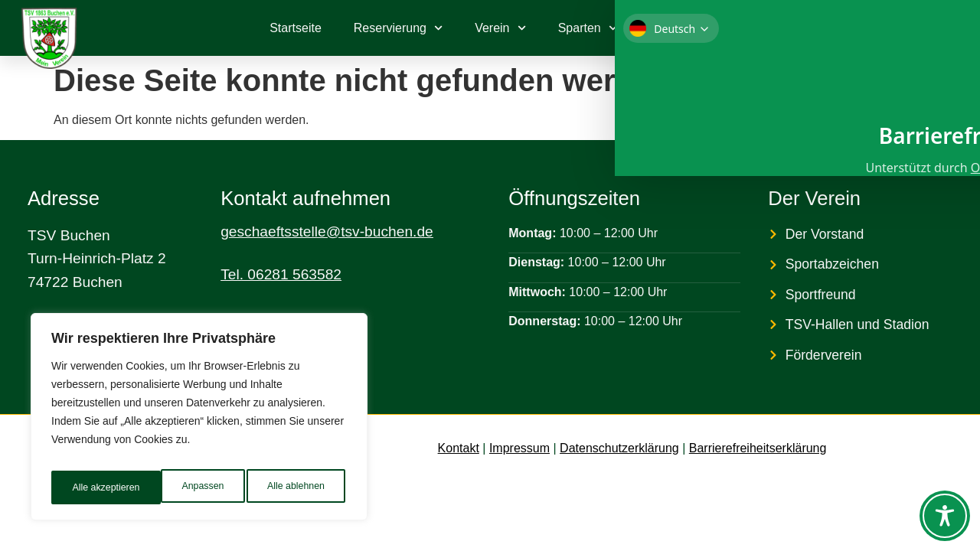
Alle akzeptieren (293, 487)
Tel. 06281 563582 (281, 274)
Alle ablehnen (185, 487)
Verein (500, 28)
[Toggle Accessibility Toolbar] (945, 516)
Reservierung (398, 28)
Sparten (588, 28)
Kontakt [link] (459, 448)
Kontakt (670, 28)
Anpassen (91, 487)
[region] (199, 422)
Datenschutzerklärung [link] (619, 448)
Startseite (296, 28)
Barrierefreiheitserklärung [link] (758, 448)
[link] (896, 28)
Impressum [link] (519, 448)
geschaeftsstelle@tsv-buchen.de (327, 231)
